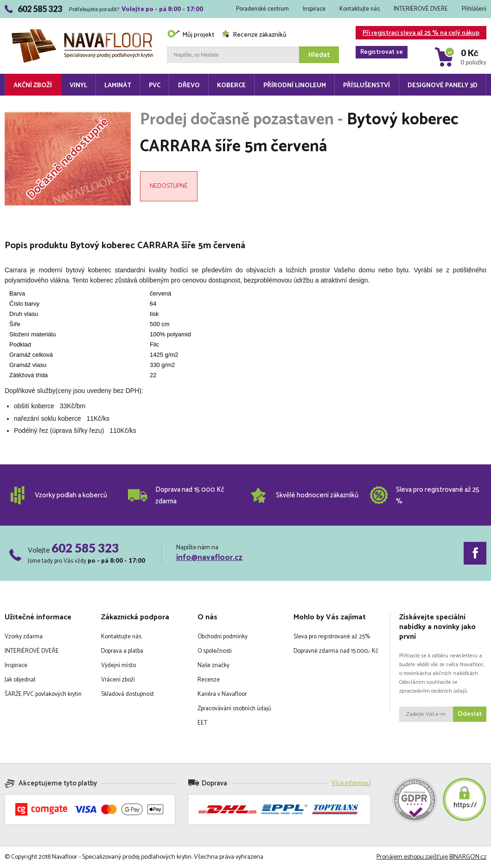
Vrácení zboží (118, 680)
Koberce (231, 86)
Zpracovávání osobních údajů (234, 709)
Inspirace (314, 9)
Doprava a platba (122, 651)
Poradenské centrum (262, 9)
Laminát (118, 86)
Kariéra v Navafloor (222, 694)
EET (202, 723)
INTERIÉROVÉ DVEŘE (421, 9)
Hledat (319, 55)
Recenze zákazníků (254, 35)
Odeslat (470, 714)
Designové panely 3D (443, 86)
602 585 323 (85, 548)
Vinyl (78, 86)
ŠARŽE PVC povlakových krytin (43, 694)
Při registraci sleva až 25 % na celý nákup (418, 34)
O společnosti (215, 651)
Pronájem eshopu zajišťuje (412, 857)
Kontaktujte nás (360, 9)
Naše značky (214, 665)
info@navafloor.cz (209, 558)
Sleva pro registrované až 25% (332, 637)
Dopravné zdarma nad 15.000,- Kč (336, 651)
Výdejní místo (118, 665)
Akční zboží (33, 86)
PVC (155, 86)
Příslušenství (367, 86)
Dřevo (189, 86)
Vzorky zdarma (24, 637)
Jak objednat (20, 680)
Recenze (209, 680)
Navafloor (82, 33)
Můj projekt (191, 35)
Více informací (351, 783)
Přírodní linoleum (295, 86)
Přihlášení (474, 9)
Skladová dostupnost (128, 694)
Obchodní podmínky (223, 637)
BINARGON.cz (468, 857)
